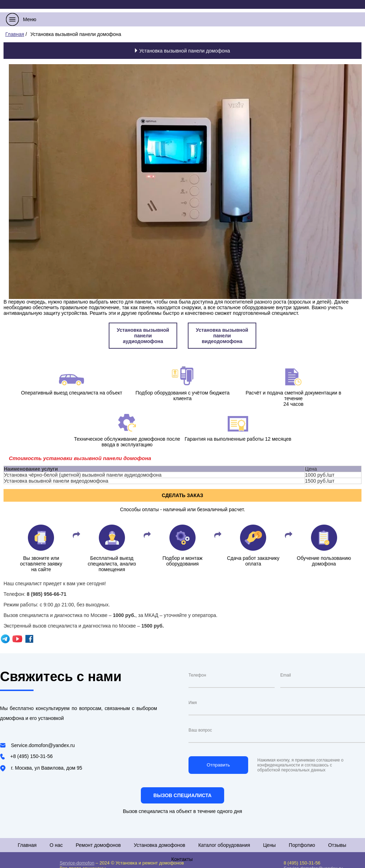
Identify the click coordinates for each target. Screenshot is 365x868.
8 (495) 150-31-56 (302, 863)
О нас (56, 845)
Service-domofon (77, 863)
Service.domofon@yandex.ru (43, 745)
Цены (269, 845)
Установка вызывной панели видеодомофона (222, 336)
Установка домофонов (160, 845)
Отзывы (337, 845)
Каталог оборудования (224, 845)
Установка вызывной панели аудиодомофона (143, 336)
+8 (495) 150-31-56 (31, 756)
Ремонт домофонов (98, 845)
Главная (27, 845)
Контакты (182, 859)
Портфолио (302, 845)
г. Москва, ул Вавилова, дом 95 (47, 768)
